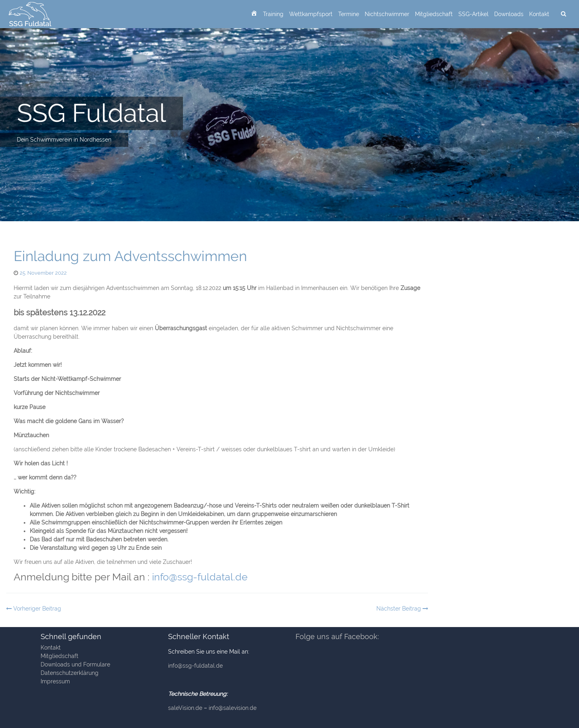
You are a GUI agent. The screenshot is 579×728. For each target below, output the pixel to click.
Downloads (509, 14)
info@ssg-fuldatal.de (200, 577)
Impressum (55, 681)
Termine (349, 14)
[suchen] (563, 14)
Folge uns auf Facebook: (337, 636)
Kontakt (539, 14)
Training (273, 14)
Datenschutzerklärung (70, 673)
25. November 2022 (43, 273)
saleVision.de (185, 708)
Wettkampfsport (311, 14)
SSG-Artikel (473, 14)
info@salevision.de (233, 708)
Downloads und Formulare (75, 664)
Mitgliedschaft (434, 14)
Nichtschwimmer (387, 14)
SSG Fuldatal (91, 113)
